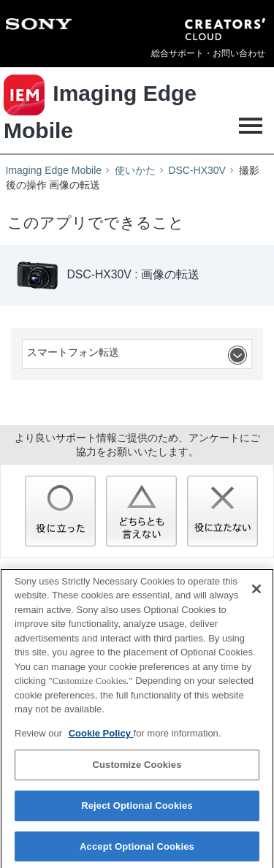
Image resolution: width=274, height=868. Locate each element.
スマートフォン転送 (139, 355)
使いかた (135, 170)
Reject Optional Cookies (137, 809)
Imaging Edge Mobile (54, 170)
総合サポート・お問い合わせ (208, 53)
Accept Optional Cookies (137, 850)
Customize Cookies (137, 769)
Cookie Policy (101, 737)
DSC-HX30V (197, 170)
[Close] (256, 593)
